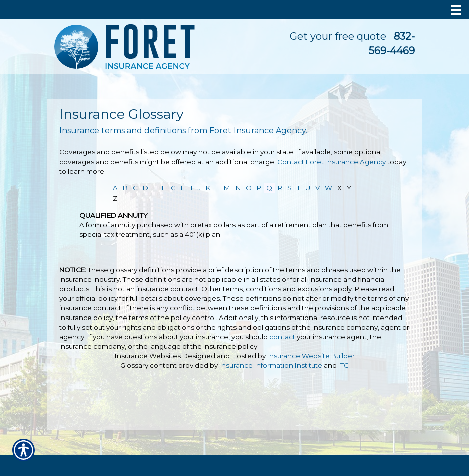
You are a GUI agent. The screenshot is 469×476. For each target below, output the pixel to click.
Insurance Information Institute (271, 365)
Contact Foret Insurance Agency (331, 162)
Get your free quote (338, 36)
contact (282, 337)
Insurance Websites (148, 356)
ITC (343, 365)
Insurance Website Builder (311, 356)
